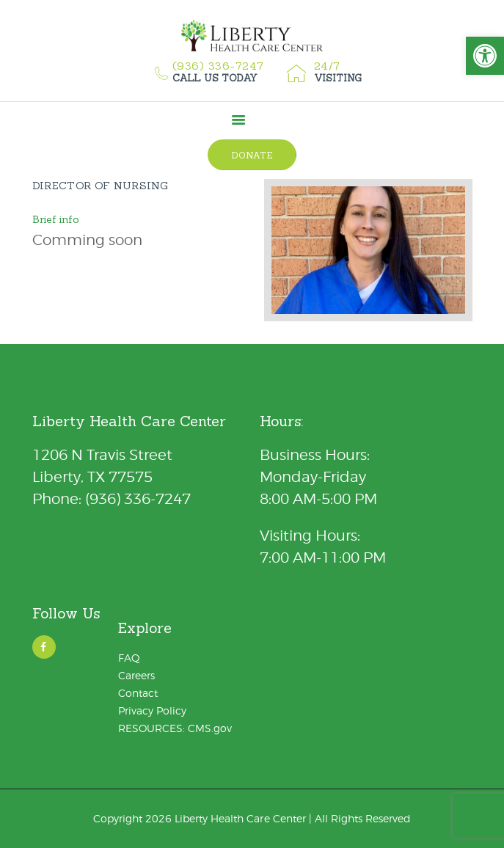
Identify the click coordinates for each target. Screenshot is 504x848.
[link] (485, 56)
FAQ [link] (129, 658)
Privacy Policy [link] (152, 710)
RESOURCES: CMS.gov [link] (175, 728)
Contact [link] (138, 693)
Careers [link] (136, 675)
